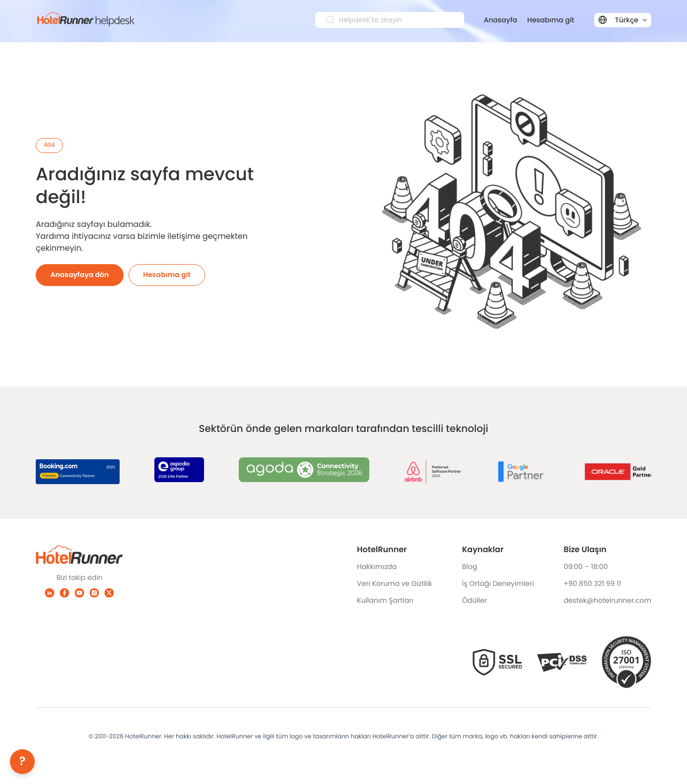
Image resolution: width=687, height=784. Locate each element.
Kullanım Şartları (385, 598)
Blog (470, 565)
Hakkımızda (377, 565)
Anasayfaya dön (80, 273)
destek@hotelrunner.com (607, 598)
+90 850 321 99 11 (592, 581)
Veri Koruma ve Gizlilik (395, 581)
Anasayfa (501, 20)
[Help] (22, 762)
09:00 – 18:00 (585, 565)
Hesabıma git (551, 20)
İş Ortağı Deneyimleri (498, 581)
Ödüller (475, 598)
